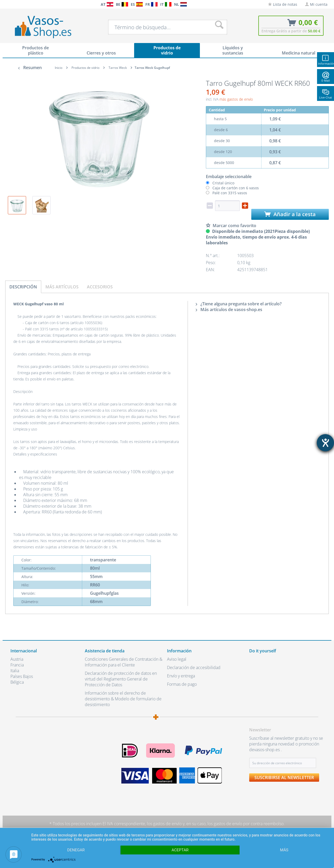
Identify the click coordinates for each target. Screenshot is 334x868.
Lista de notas (283, 4)
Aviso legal (177, 659)
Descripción (23, 287)
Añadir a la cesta (290, 214)
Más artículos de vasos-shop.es (229, 309)
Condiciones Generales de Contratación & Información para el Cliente (124, 662)
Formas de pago (182, 684)
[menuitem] (13, 4)
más (284, 850)
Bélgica (17, 682)
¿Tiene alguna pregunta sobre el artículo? (239, 304)
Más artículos (62, 287)
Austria (17, 659)
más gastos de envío (236, 99)
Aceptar (180, 850)
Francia (17, 665)
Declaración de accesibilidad (194, 667)
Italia (15, 671)
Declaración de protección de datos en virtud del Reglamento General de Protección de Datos (121, 679)
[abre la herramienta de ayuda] (325, 443)
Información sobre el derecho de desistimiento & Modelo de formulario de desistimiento (123, 699)
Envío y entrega (181, 676)
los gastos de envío (164, 824)
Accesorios (100, 287)
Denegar (76, 850)
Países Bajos (22, 676)
